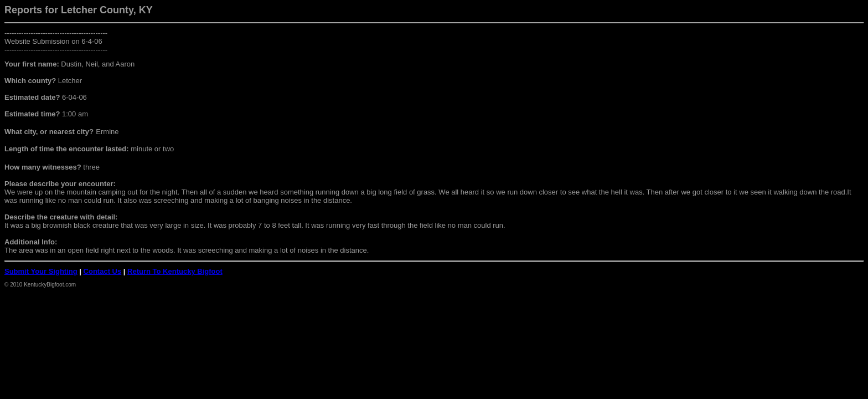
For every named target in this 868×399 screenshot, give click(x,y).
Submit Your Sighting (41, 271)
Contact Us (103, 271)
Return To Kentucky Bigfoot (175, 271)
